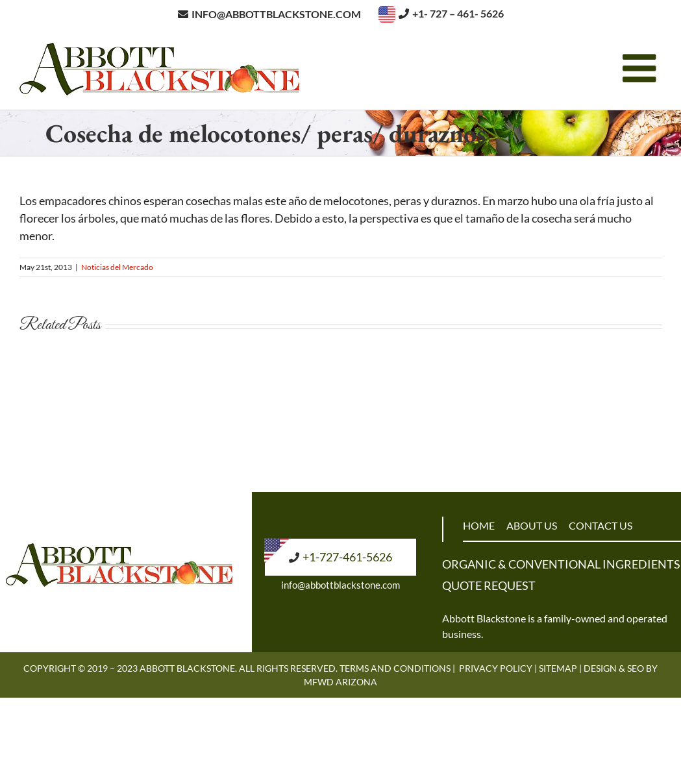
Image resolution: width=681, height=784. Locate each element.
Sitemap (558, 668)
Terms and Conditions (395, 668)
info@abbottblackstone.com (340, 585)
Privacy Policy (496, 668)
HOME (479, 525)
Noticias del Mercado (117, 267)
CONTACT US (601, 525)
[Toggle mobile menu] (642, 68)
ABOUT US (532, 525)
